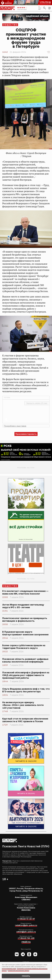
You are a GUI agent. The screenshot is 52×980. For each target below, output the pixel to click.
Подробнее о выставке (15, 426)
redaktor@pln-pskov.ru (26, 925)
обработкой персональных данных (18, 970)
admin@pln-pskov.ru (26, 932)
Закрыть (37, 403)
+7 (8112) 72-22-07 (26, 919)
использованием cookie (9, 968)
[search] (45, 8)
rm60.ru (26, 942)
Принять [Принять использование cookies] (26, 976)
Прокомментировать (26, 434)
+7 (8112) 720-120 (26, 938)
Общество (10, 25)
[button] (49, 8)
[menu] (40, 8)
